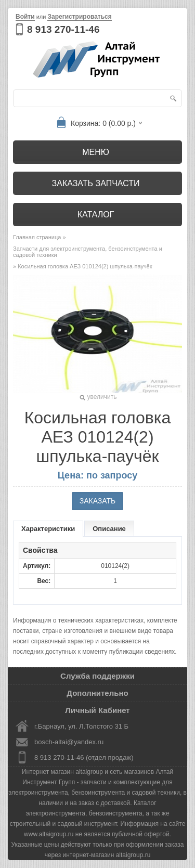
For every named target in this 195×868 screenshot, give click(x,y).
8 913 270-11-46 (63, 29)
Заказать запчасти (96, 183)
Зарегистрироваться (79, 17)
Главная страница (37, 237)
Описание (109, 529)
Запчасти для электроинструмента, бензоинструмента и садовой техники (88, 252)
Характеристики (48, 529)
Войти (25, 17)
